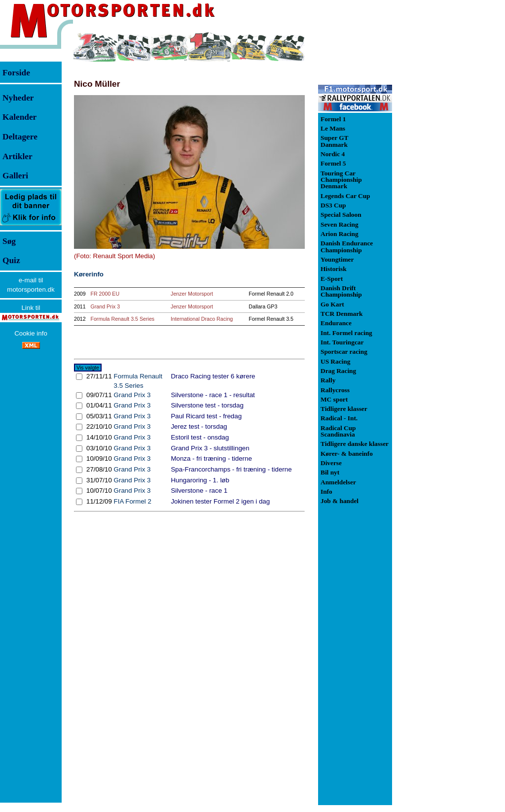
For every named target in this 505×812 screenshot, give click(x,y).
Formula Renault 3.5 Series (122, 319)
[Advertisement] (444, 179)
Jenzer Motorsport (192, 294)
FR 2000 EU (105, 294)
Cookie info (31, 333)
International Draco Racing (202, 319)
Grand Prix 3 (105, 306)
